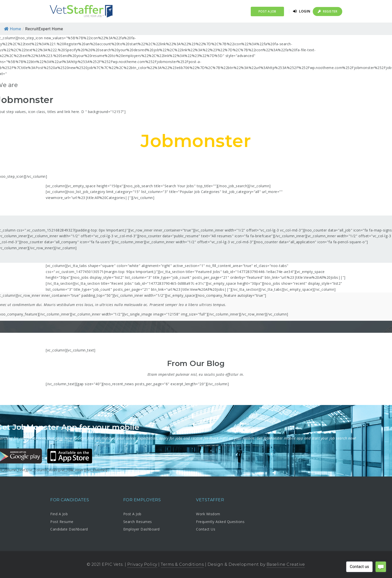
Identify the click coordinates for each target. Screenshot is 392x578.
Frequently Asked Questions (220, 522)
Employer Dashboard (141, 529)
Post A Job (132, 514)
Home (13, 29)
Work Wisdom (208, 514)
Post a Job (267, 11)
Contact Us (206, 529)
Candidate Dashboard (69, 529)
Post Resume (62, 522)
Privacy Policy (142, 564)
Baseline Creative (286, 564)
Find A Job (59, 514)
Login (302, 11)
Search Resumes (138, 522)
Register (327, 11)
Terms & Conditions (182, 564)
